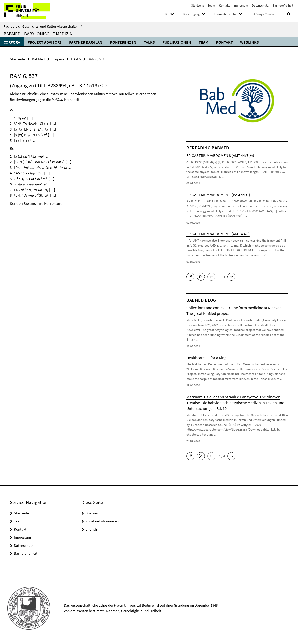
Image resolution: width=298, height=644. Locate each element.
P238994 (56, 85)
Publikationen (177, 42)
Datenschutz (260, 6)
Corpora (12, 42)
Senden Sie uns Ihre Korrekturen (34, 203)
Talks (149, 42)
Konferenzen (123, 42)
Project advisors (45, 42)
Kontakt (224, 6)
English (91, 529)
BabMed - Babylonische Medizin (38, 34)
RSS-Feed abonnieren (102, 521)
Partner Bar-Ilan (86, 42)
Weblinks (250, 42)
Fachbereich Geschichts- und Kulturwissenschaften (43, 26)
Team (211, 6)
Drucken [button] (92, 512)
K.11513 (86, 85)
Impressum (241, 6)
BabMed (38, 59)
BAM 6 (76, 59)
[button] (169, 14)
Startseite (198, 6)
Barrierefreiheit (283, 6)
